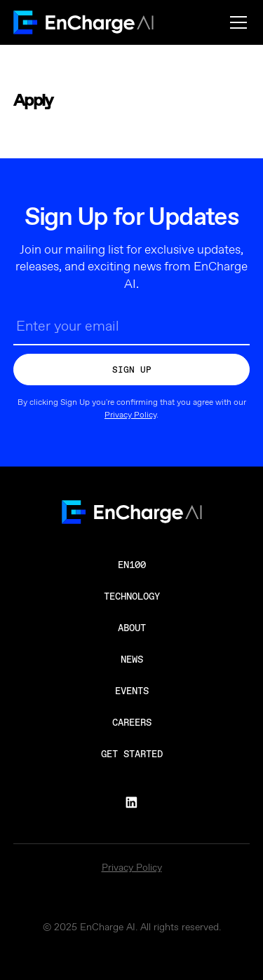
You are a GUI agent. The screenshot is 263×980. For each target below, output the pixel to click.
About (132, 628)
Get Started (132, 754)
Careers (132, 722)
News (132, 659)
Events (132, 691)
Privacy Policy (130, 415)
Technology (132, 596)
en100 (132, 565)
